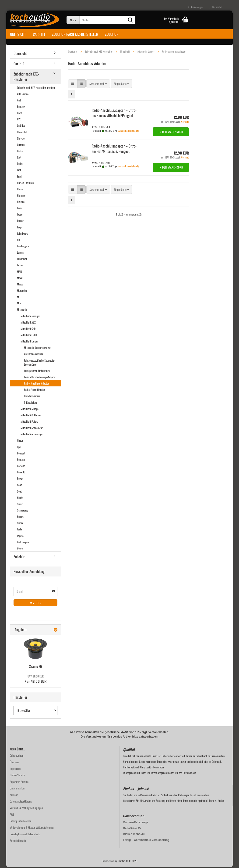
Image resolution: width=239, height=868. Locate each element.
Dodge (20, 164)
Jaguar (20, 222)
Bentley (21, 107)
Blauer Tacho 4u (134, 835)
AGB (12, 815)
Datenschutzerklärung (21, 802)
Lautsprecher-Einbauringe (37, 372)
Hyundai (21, 203)
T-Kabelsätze (30, 403)
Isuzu (19, 209)
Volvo (20, 549)
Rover (20, 479)
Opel (19, 448)
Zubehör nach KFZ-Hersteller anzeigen (36, 88)
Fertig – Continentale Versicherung (146, 841)
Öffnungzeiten (17, 756)
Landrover (22, 260)
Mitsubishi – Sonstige (32, 435)
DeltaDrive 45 (132, 829)
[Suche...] (73, 20)
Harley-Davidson (25, 183)
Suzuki (20, 524)
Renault (21, 473)
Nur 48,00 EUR (36, 680)
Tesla (19, 530)
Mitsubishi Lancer (29, 342)
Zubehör (112, 34)
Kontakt (14, 796)
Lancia (20, 253)
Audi (19, 101)
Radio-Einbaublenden (34, 391)
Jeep (19, 228)
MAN (19, 272)
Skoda (20, 499)
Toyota (20, 536)
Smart (20, 505)
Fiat (19, 171)
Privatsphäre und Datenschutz (25, 835)
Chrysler (21, 139)
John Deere (23, 234)
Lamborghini (23, 247)
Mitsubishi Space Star (32, 429)
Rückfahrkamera (32, 397)
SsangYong (22, 511)
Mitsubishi (22, 310)
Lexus (20, 266)
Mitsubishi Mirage (30, 410)
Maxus (20, 279)
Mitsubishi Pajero (29, 422)
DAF (19, 158)
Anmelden (35, 603)
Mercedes (22, 291)
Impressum (15, 769)
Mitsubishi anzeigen (30, 317)
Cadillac (21, 126)
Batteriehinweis (18, 841)
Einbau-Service (17, 776)
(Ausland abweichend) (128, 131)
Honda (20, 190)
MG (19, 298)
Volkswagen (23, 543)
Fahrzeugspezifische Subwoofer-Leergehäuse (40, 363)
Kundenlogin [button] (195, 7)
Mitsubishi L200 (29, 336)
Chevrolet (22, 133)
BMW (20, 114)
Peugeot (21, 454)
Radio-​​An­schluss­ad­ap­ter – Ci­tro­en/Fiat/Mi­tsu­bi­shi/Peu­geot (114, 149)
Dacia (20, 152)
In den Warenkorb (171, 133)
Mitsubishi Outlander (31, 416)
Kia (19, 241)
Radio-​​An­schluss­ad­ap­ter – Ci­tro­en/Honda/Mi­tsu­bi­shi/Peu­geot (114, 114)
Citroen (21, 146)
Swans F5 (36, 667)
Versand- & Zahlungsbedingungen (26, 809)
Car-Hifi (39, 34)
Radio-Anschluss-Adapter (37, 384)
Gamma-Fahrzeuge (136, 823)
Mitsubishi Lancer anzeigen (38, 348)
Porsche (21, 467)
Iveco (20, 215)
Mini (19, 304)
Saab (19, 486)
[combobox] (98, 85)
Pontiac (21, 460)
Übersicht (18, 34)
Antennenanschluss (33, 355)
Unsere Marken (17, 789)
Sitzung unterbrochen (21, 822)
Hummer (21, 196)
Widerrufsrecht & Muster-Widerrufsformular (32, 828)
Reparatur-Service (19, 783)
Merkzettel (216, 7)
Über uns (14, 763)
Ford (19, 177)
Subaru (21, 517)
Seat (19, 492)
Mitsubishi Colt (28, 330)
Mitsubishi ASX (28, 323)
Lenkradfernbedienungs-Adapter (40, 378)
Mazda (20, 285)
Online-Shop (108, 862)
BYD (19, 120)
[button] (73, 85)
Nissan (20, 441)
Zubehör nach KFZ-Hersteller (75, 34)
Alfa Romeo (23, 95)
